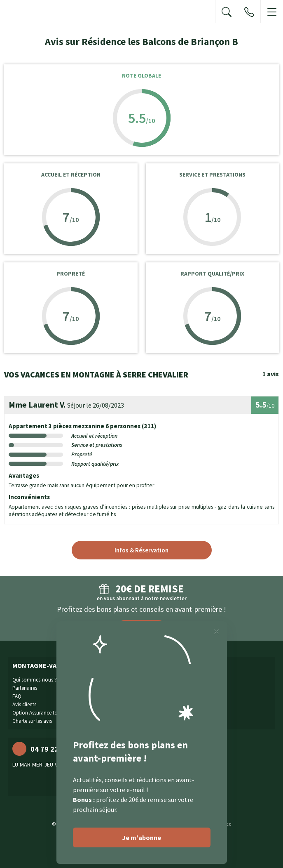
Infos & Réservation (141, 550)
